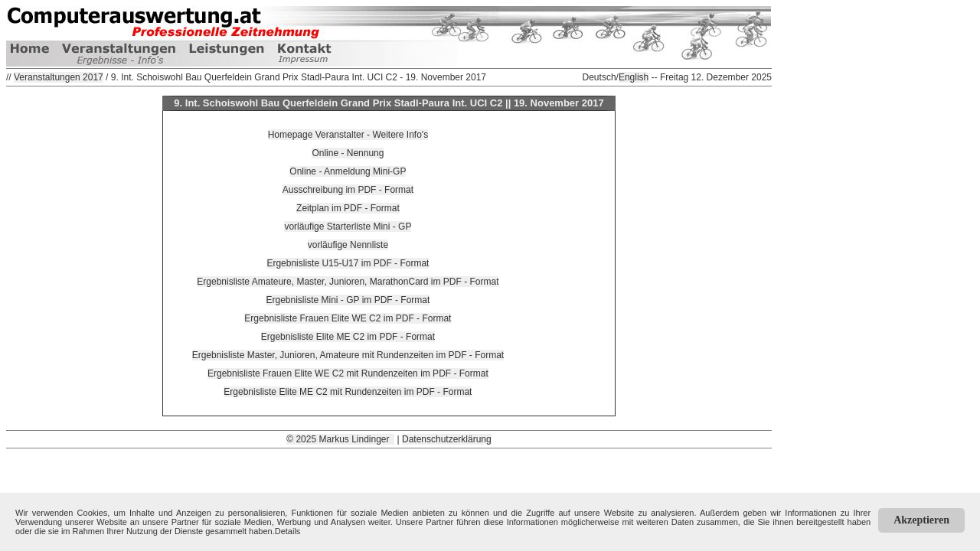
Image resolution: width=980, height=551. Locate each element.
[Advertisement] (389, 483)
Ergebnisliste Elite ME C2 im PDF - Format (348, 337)
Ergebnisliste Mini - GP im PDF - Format (348, 300)
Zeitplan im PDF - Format (348, 208)
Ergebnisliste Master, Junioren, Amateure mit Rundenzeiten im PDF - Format (348, 355)
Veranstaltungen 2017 (59, 77)
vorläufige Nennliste (348, 245)
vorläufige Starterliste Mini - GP (348, 227)
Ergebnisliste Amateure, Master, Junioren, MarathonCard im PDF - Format (348, 282)
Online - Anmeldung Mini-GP (348, 171)
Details (288, 531)
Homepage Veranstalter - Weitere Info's (348, 135)
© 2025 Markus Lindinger (340, 439)
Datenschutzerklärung (447, 439)
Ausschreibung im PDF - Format (348, 190)
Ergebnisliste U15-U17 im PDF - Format (348, 263)
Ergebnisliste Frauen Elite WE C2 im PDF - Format (348, 318)
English (634, 77)
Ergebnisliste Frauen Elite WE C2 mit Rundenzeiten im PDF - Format (348, 373)
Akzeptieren (921, 520)
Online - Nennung (348, 153)
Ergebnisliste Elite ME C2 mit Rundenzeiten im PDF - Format (348, 392)
